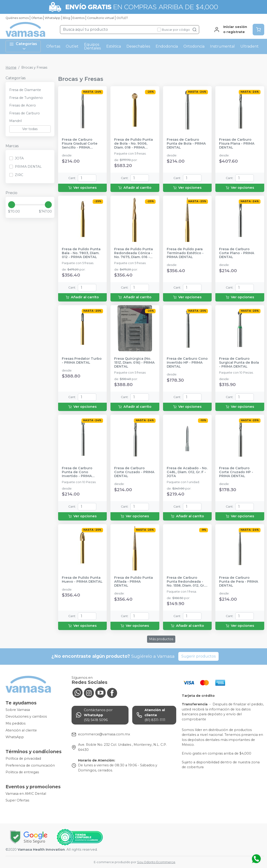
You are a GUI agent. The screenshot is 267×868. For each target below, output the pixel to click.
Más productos (161, 639)
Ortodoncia (194, 46)
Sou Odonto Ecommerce (156, 862)
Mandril (16, 121)
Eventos (79, 18)
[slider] (12, 205)
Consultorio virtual (101, 18)
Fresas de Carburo (25, 113)
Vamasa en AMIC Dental (26, 794)
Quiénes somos (17, 18)
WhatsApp (53, 18)
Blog (67, 18)
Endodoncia (167, 46)
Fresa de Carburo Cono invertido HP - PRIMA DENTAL (187, 363)
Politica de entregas (22, 772)
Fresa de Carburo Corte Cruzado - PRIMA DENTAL (134, 472)
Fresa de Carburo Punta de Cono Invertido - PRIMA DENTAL (77, 472)
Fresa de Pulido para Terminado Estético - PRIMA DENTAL (185, 253)
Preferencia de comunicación (30, 765)
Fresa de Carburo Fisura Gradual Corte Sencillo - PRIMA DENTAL (80, 144)
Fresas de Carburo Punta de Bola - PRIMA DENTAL (186, 144)
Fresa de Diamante (25, 90)
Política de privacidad (23, 758)
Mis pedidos (16, 723)
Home (11, 67)
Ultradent (250, 46)
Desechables (138, 46)
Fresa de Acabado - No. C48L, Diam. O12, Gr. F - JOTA (187, 472)
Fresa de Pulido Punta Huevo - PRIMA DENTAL (82, 580)
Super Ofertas (17, 801)
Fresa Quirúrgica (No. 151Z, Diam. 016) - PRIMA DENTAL (134, 363)
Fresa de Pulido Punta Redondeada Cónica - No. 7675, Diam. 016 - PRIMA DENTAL (133, 253)
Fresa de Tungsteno (26, 98)
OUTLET (122, 18)
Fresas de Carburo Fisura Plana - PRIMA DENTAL (237, 144)
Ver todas (30, 129)
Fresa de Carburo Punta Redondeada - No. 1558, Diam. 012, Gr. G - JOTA (186, 582)
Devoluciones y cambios (26, 717)
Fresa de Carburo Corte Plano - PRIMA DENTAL (237, 253)
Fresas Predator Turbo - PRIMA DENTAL (82, 361)
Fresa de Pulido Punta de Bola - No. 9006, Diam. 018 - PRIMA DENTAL (133, 144)
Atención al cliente (21, 730)
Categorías (23, 46)
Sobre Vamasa (18, 710)
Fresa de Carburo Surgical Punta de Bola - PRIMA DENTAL (239, 363)
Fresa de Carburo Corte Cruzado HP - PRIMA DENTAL (236, 472)
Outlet (72, 46)
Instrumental (222, 46)
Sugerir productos (198, 656)
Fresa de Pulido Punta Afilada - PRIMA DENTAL (133, 582)
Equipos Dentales (92, 46)
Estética (114, 46)
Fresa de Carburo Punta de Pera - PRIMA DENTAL (239, 582)
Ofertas (37, 18)
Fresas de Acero (23, 105)
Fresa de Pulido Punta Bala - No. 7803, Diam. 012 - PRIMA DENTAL (81, 253)
